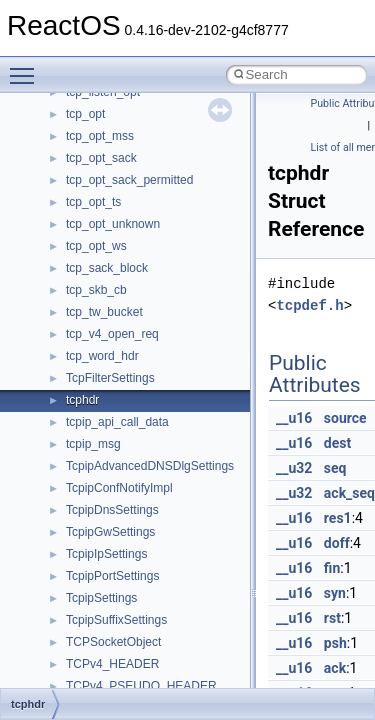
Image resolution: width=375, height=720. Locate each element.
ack (335, 668)
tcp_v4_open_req (112, 334)
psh (335, 643)
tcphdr (82, 400)
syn (335, 593)
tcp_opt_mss (100, 136)
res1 (338, 518)
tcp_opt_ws (96, 246)
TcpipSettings (101, 598)
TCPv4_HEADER (112, 664)
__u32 (294, 468)
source (345, 418)
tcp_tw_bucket (104, 312)
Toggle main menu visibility (27, 67)
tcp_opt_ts (93, 202)
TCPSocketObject (113, 642)
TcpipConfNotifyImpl (119, 488)
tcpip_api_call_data (117, 422)
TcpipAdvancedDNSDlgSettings (150, 466)
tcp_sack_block (107, 268)
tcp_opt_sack (101, 158)
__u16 (294, 418)
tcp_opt (85, 114)
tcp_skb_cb (96, 290)
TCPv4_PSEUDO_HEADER (141, 686)
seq (335, 468)
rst (332, 618)
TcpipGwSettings (110, 532)
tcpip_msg (93, 444)
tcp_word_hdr (102, 356)
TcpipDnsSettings (112, 510)
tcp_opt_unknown (113, 224)
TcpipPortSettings (112, 576)
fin (332, 568)
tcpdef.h (309, 305)
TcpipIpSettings (106, 554)
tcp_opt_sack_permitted (129, 180)
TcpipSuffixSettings (116, 620)
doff (337, 543)
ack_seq (349, 493)
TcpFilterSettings (110, 378)
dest (337, 443)
